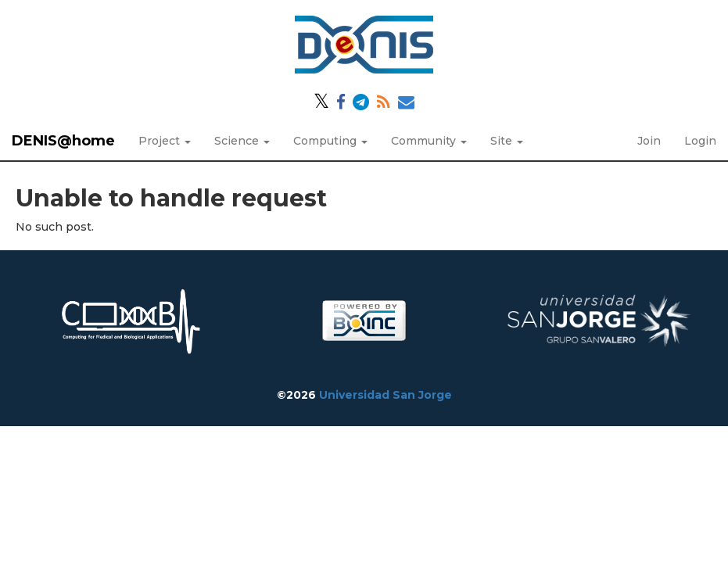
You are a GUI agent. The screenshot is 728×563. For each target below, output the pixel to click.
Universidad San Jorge (386, 395)
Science (242, 141)
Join (649, 141)
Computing (330, 141)
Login (700, 141)
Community (429, 141)
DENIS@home (63, 141)
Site (507, 141)
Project (165, 141)
